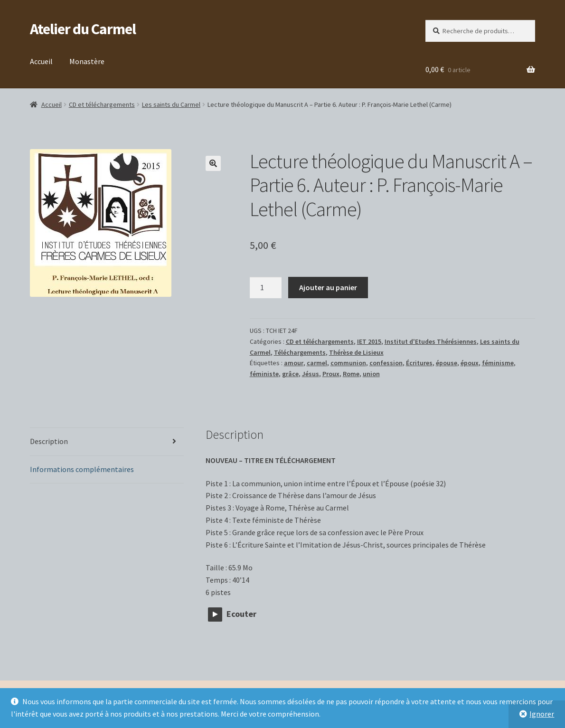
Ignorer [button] (542, 714)
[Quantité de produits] (266, 288)
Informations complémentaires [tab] (82, 469)
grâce (290, 374)
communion (348, 363)
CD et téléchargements (102, 104)
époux (470, 363)
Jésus (311, 374)
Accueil (41, 61)
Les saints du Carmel (171, 104)
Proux (331, 374)
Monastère (87, 61)
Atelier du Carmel (83, 29)
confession (386, 363)
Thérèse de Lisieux (356, 352)
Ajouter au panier (328, 287)
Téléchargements (300, 352)
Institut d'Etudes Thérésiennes (431, 341)
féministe (264, 374)
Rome (351, 374)
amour (294, 363)
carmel (317, 363)
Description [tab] (49, 441)
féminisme (498, 363)
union (371, 374)
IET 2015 (369, 341)
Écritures (419, 363)
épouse (447, 363)
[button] (213, 163)
